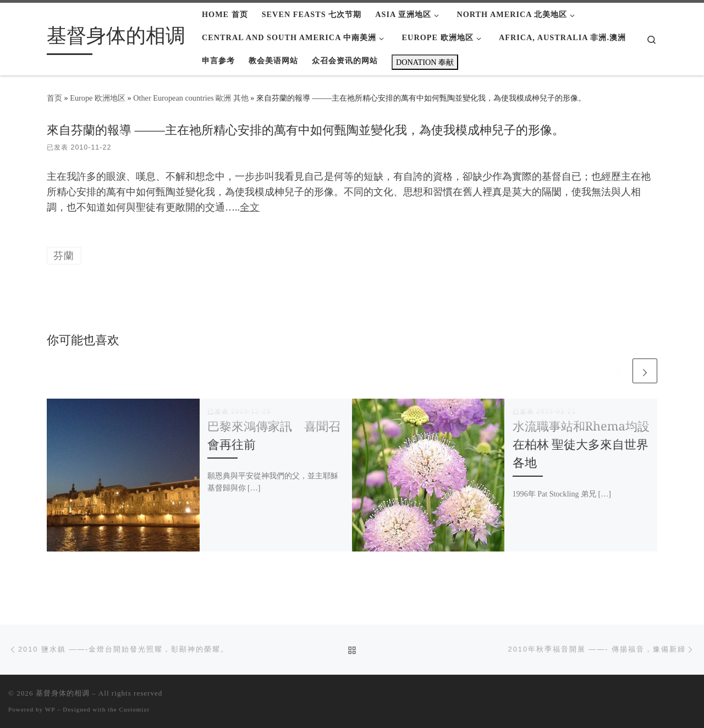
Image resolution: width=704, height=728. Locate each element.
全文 (250, 207)
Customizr (135, 709)
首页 (54, 98)
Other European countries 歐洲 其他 (191, 98)
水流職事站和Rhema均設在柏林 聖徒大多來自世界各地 (581, 444)
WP (50, 709)
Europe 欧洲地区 (98, 98)
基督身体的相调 (63, 693)
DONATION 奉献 (425, 62)
